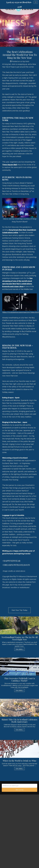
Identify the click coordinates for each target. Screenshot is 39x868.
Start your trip (20, 790)
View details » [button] (19, 649)
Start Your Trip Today (19, 610)
